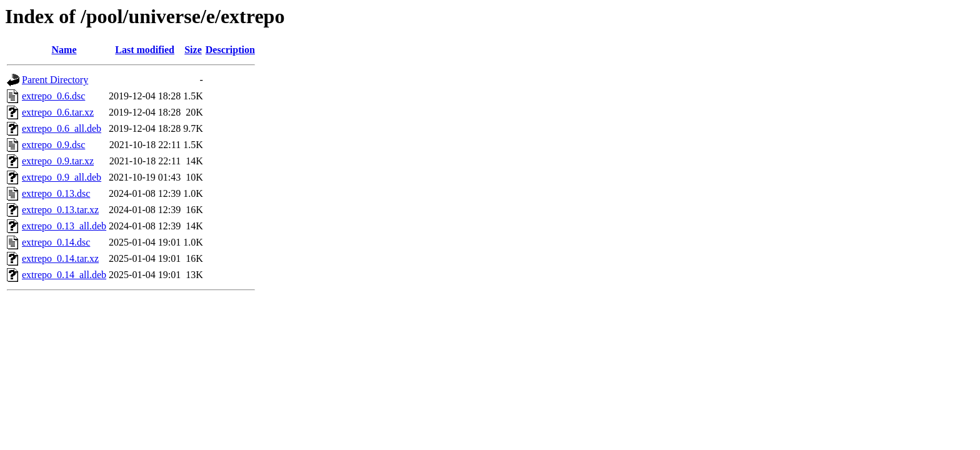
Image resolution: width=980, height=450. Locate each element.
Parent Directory (55, 80)
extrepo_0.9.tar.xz (58, 161)
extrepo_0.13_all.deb (64, 226)
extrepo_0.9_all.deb (62, 177)
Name (64, 50)
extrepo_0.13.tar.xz (60, 210)
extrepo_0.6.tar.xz (58, 112)
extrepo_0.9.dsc (53, 145)
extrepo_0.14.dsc (56, 242)
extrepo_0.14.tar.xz (60, 258)
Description (230, 50)
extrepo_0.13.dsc (56, 193)
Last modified (145, 50)
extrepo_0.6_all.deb (62, 128)
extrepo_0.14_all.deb (64, 275)
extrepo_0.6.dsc (53, 96)
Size (193, 50)
